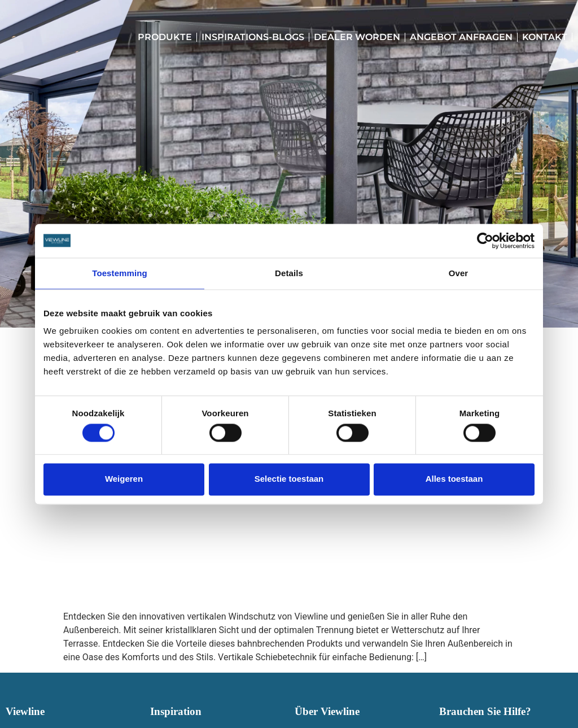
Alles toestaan (454, 479)
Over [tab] (459, 273)
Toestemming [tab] (120, 273)
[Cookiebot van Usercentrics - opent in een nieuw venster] (485, 241)
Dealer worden (357, 37)
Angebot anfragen (461, 37)
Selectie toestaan (289, 479)
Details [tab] (289, 273)
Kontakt (545, 37)
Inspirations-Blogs (253, 37)
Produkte (165, 37)
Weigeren (124, 479)
